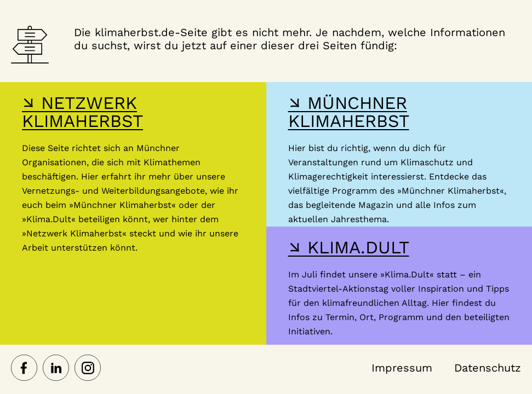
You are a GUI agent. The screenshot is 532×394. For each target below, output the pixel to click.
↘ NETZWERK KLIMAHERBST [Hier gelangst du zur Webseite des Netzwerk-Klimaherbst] (82, 112)
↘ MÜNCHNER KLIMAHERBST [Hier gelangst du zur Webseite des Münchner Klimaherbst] (349, 112)
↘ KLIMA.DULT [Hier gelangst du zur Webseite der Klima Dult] (349, 247)
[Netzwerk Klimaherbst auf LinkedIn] (56, 369)
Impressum (402, 368)
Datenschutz (488, 368)
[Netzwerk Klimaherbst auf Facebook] (24, 369)
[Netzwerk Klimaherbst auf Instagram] (88, 369)
